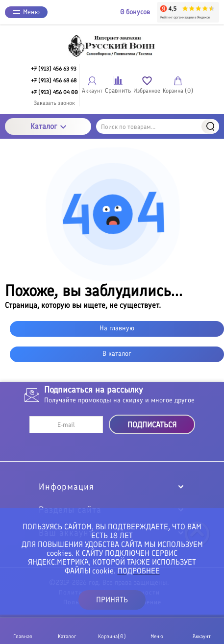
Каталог (48, 126)
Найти (210, 126)
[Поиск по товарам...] (158, 126)
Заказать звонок (54, 103)
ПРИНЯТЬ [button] (112, 600)
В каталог (117, 354)
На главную (117, 328)
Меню (26, 12)
